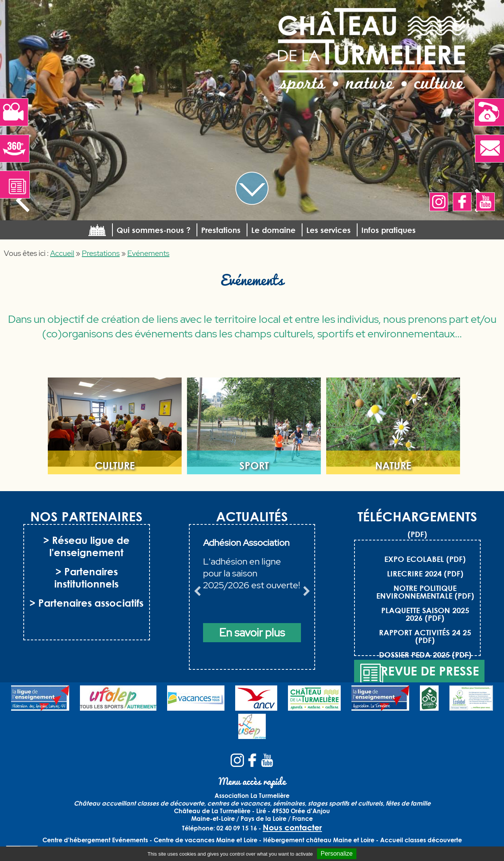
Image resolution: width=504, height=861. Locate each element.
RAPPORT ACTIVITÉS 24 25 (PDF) (425, 636)
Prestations (101, 253)
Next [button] (307, 593)
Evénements (148, 253)
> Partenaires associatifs (86, 603)
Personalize (337, 854)
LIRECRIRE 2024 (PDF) (425, 573)
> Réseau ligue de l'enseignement (86, 546)
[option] (252, 602)
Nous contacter (292, 827)
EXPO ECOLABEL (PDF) (425, 559)
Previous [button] (197, 593)
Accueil (62, 253)
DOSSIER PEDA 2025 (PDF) (425, 654)
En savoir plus (252, 633)
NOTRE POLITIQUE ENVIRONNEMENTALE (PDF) (425, 592)
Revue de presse (419, 674)
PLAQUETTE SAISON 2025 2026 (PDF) (425, 614)
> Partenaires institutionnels (86, 578)
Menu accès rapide (252, 781)
